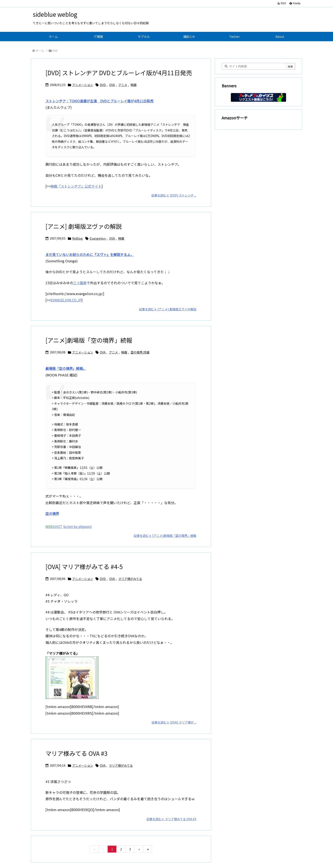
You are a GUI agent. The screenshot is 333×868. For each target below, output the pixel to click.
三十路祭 (80, 283)
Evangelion (98, 238)
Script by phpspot (77, 526)
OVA (112, 85)
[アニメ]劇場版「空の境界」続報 (89, 340)
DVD (103, 85)
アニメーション (83, 85)
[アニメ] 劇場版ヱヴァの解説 (84, 226)
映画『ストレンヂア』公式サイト (76, 186)
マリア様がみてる (130, 579)
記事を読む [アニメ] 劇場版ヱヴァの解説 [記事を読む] (168, 309)
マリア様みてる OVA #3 (77, 753)
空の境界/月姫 (140, 352)
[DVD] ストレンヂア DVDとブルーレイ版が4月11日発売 (119, 73)
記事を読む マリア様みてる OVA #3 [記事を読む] (171, 819)
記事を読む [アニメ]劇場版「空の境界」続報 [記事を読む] (165, 536)
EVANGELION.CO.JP (66, 300)
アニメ (123, 85)
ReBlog (78, 238)
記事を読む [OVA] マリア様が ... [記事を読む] (174, 722)
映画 (134, 85)
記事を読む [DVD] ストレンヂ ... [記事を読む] (174, 195)
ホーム (40, 50)
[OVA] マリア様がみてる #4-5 (84, 567)
